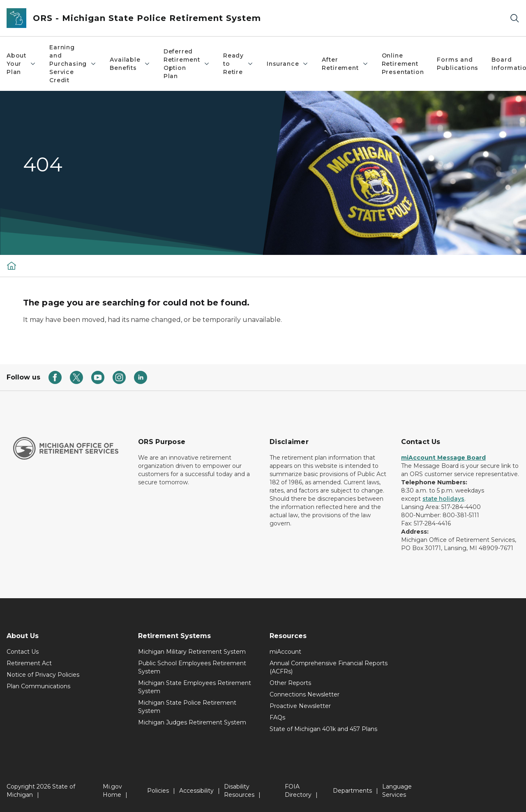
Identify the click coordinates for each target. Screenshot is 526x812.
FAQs (277, 717)
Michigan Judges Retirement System (192, 722)
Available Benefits (130, 64)
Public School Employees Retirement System (192, 667)
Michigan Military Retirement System (192, 652)
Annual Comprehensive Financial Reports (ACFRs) (329, 667)
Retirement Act (29, 663)
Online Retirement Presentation (403, 64)
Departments (352, 791)
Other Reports (290, 683)
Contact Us (23, 652)
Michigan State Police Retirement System (187, 707)
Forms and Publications (458, 64)
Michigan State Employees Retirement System (195, 687)
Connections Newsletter (305, 694)
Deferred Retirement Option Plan (187, 64)
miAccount (285, 652)
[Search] (514, 18)
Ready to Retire (238, 64)
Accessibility (196, 791)
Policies (158, 791)
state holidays (443, 499)
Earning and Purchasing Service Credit (73, 64)
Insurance (288, 64)
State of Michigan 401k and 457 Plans (323, 729)
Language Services (397, 791)
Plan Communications (38, 686)
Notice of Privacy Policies (43, 675)
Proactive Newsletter (300, 706)
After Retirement (345, 64)
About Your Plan (21, 64)
